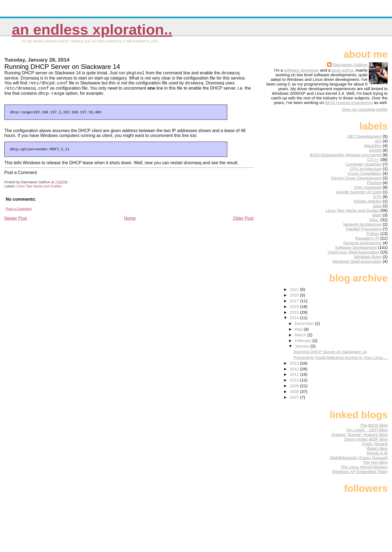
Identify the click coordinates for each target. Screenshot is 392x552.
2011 (295, 374)
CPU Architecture (366, 169)
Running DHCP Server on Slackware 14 (330, 352)
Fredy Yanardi (375, 444)
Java (377, 206)
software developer (302, 70)
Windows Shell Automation (357, 261)
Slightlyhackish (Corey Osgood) (359, 458)
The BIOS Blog (374, 425)
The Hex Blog (375, 462)
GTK (377, 196)
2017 (295, 301)
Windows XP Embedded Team (360, 472)
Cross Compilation (365, 173)
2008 (295, 391)
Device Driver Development (356, 178)
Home (130, 220)
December (305, 323)
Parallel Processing (364, 229)
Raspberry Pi (367, 238)
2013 (295, 363)
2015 (295, 312)
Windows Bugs (368, 257)
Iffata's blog (377, 448)
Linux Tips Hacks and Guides (39, 188)
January (302, 346)
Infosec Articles (367, 201)
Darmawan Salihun (350, 65)
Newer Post (16, 220)
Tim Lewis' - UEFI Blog (367, 430)
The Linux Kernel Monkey (364, 467)
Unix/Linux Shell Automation (353, 252)
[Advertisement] (45, 261)
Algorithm (373, 146)
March (301, 335)
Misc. (374, 220)
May (299, 329)
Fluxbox (374, 183)
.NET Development (364, 136)
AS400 (375, 150)
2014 (295, 318)
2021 (295, 289)
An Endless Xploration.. (92, 30)
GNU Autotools (368, 187)
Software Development (356, 247)
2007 (295, 397)
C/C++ (373, 159)
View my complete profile (365, 109)
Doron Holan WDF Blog (366, 439)
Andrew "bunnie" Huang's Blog (360, 434)
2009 (295, 386)
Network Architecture (362, 224)
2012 (295, 369)
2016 (295, 307)
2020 (295, 295)
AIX (378, 141)
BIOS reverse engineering (349, 103)
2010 (295, 380)
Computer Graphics (364, 164)
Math (377, 215)
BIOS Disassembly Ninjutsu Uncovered (346, 155)
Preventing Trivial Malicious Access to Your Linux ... (341, 357)
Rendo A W (377, 453)
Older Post (243, 220)
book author (342, 70)
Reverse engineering (362, 243)
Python (373, 234)
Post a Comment (19, 210)
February (303, 341)
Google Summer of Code (359, 192)
